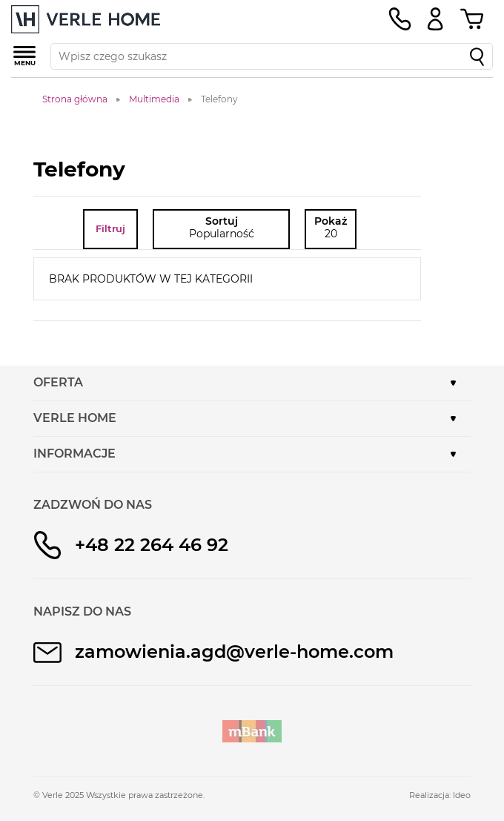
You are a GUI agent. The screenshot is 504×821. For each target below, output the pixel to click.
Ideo (462, 795)
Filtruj (110, 228)
